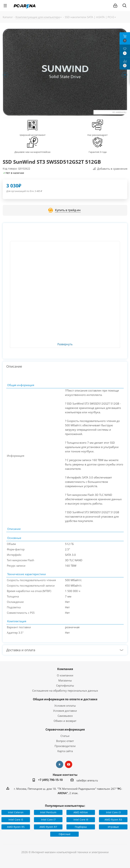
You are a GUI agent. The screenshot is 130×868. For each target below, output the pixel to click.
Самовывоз (65, 716)
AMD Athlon (81, 812)
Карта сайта (65, 751)
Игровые (113, 827)
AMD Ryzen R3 (113, 820)
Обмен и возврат (65, 721)
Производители (65, 746)
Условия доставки (65, 711)
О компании (65, 675)
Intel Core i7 (48, 820)
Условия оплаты (65, 706)
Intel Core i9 (81, 820)
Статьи (65, 736)
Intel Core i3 (113, 812)
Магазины (65, 680)
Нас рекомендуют (97, 135)
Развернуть (65, 344)
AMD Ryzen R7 (48, 827)
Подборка (81, 827)
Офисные (65, 834)
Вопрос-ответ (65, 741)
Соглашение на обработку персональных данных (65, 691)
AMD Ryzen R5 (16, 827)
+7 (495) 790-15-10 (50, 780)
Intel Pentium (48, 812)
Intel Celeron (16, 812)
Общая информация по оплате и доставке (65, 699)
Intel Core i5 (16, 820)
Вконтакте (60, 764)
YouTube (69, 764)
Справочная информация (65, 729)
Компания (65, 669)
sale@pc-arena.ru (87, 780)
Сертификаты (65, 685)
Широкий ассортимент (33, 135)
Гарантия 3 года (98, 152)
